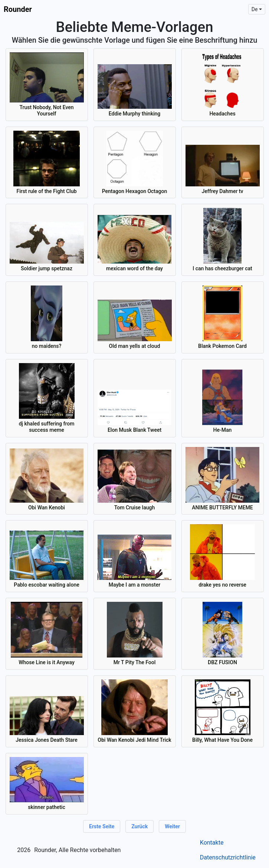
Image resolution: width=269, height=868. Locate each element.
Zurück (140, 826)
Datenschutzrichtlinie (228, 857)
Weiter (172, 826)
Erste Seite (102, 826)
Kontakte (212, 843)
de (255, 9)
